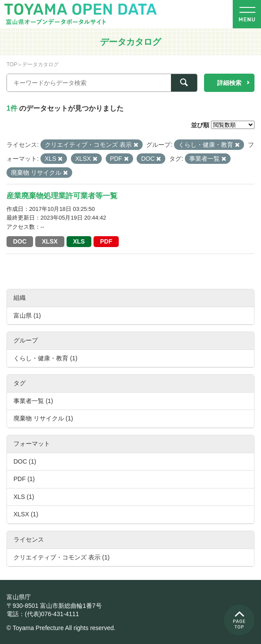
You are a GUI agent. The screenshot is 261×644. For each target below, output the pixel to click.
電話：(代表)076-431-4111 (43, 614)
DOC (20, 241)
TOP (12, 64)
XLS (79, 241)
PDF (106, 241)
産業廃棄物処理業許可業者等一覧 (62, 196)
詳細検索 (229, 83)
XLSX (50, 241)
